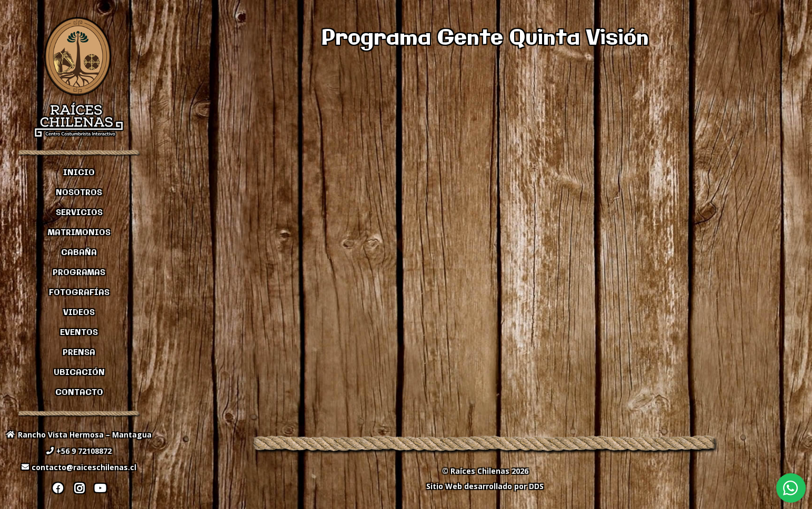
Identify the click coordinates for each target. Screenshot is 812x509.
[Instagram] (79, 488)
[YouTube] (100, 488)
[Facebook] (58, 488)
